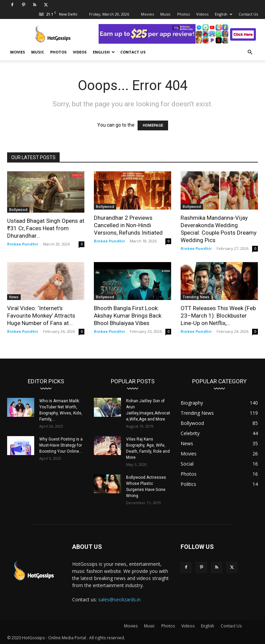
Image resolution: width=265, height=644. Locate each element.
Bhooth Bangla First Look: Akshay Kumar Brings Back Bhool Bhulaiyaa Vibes (128, 316)
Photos (184, 14)
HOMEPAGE (153, 125)
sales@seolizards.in (119, 599)
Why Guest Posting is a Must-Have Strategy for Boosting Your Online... (61, 445)
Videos (202, 14)
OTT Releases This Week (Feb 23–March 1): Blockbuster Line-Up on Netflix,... (218, 316)
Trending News (196, 297)
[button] (250, 52)
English (223, 14)
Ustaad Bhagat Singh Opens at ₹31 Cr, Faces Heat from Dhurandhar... (46, 228)
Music (166, 14)
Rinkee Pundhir (23, 244)
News (14, 297)
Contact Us (248, 14)
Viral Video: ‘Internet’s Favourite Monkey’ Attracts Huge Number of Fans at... (41, 316)
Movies (147, 14)
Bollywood (18, 210)
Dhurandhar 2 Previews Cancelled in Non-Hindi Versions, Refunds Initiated (128, 225)
